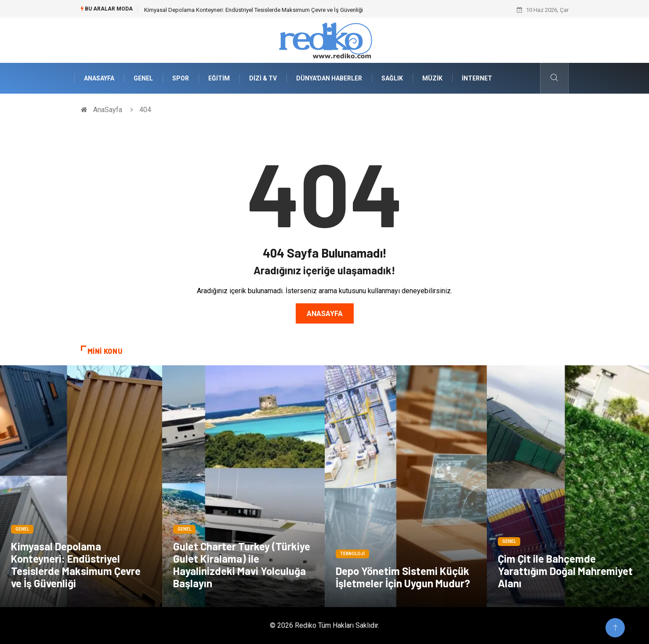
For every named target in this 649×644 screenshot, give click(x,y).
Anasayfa (325, 314)
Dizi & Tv (263, 78)
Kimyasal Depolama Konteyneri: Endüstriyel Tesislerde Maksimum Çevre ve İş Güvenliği (254, 10)
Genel (143, 78)
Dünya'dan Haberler (329, 78)
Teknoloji (352, 554)
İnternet (477, 78)
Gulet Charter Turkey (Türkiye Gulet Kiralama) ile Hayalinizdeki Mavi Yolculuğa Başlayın (242, 565)
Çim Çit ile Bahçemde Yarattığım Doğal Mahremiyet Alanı (565, 571)
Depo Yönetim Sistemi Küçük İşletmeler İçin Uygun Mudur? (403, 577)
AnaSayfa (99, 78)
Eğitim (219, 78)
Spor (181, 78)
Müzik (432, 78)
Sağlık (392, 78)
